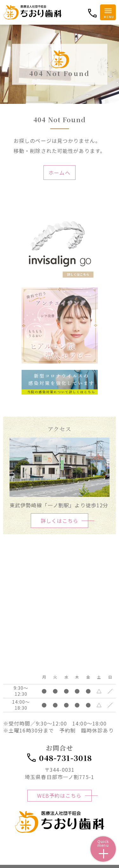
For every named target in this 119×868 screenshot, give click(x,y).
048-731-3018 (60, 758)
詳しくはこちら (60, 521)
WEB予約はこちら (59, 795)
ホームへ (59, 173)
